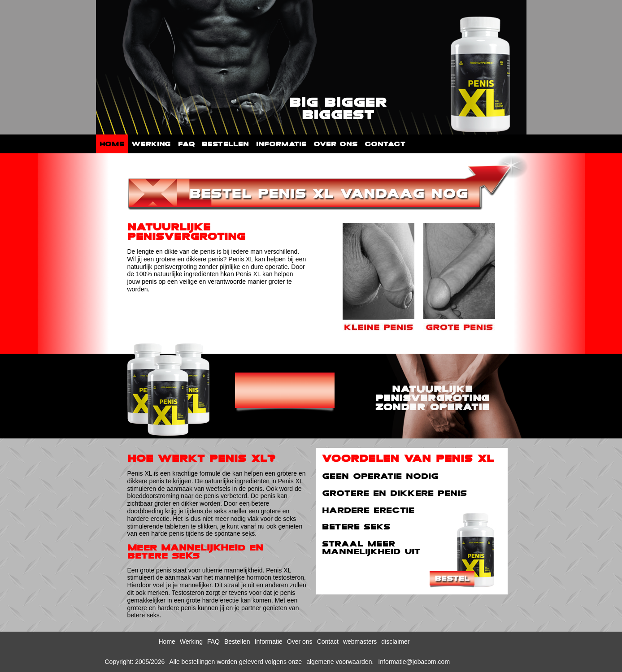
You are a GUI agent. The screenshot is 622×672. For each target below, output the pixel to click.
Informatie (281, 144)
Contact (385, 144)
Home (112, 144)
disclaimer (395, 642)
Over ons (335, 144)
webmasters (360, 642)
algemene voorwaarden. (340, 662)
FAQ (186, 144)
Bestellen (225, 144)
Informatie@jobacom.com (414, 662)
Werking (151, 144)
